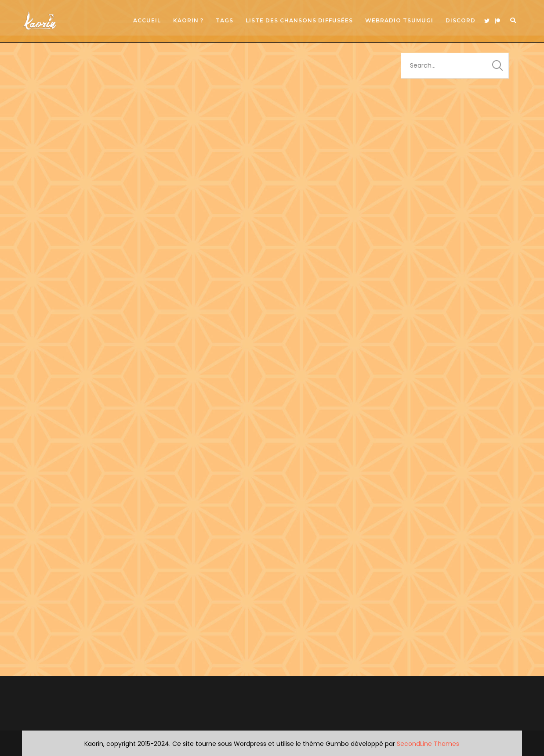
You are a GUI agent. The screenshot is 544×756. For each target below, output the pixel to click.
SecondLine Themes (428, 744)
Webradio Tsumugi (399, 20)
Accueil (147, 20)
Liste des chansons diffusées (299, 20)
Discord (461, 20)
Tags (225, 20)
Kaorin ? (188, 20)
